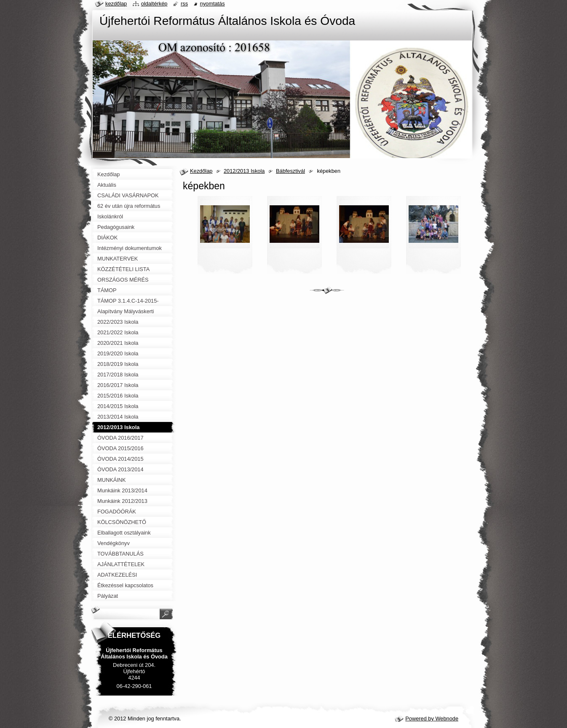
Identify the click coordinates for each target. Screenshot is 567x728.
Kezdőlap (201, 171)
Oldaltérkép (154, 4)
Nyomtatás (213, 4)
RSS (184, 4)
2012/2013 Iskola (244, 171)
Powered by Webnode (432, 719)
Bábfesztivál (290, 171)
